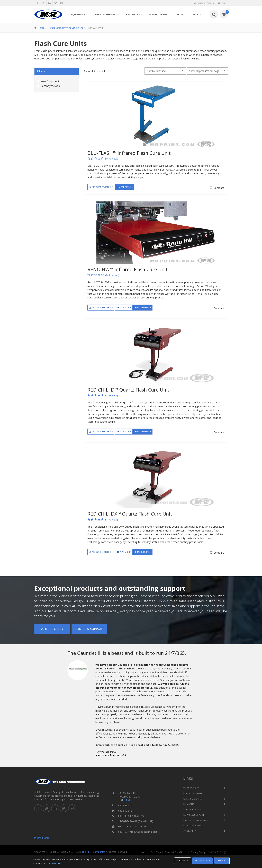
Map (129, 800)
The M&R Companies (93, 852)
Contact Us (190, 831)
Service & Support (89, 629)
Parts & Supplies (106, 14)
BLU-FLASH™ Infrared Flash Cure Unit (129, 153)
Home (41, 28)
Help (196, 14)
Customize (183, 861)
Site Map (156, 852)
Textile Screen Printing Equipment (65, 28)
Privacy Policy (198, 852)
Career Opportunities (196, 820)
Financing (189, 804)
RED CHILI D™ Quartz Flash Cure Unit (128, 390)
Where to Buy (158, 14)
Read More (42, 838)
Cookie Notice (54, 863)
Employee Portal (193, 826)
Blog (180, 14)
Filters (41, 71)
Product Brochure (101, 187)
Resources (133, 14)
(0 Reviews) (112, 158)
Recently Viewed (50, 86)
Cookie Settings (217, 852)
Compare (219, 188)
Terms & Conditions (176, 852)
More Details (124, 187)
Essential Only (202, 861)
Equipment (78, 14)
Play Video (124, 308)
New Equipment (50, 81)
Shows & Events (193, 810)
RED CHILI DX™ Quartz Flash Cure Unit (130, 514)
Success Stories (193, 799)
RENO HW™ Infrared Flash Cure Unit (128, 269)
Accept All (222, 861)
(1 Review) (112, 395)
